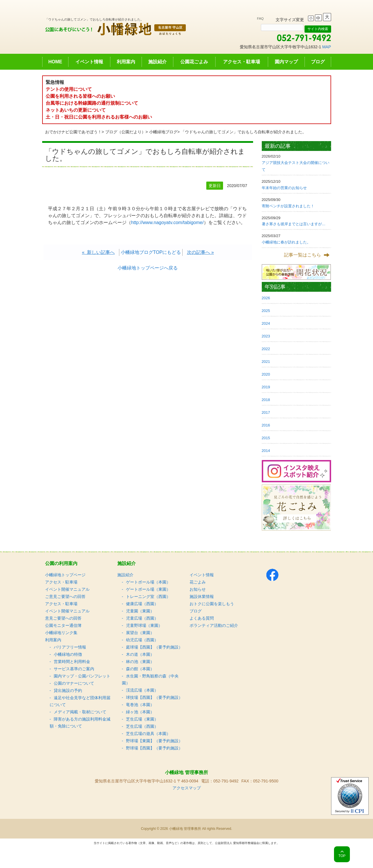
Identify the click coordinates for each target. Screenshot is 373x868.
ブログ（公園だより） (125, 132)
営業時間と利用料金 (72, 662)
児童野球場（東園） (144, 625)
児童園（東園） (140, 611)
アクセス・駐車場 (242, 62)
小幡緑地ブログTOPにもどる (151, 252)
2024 (266, 323)
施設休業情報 (202, 596)
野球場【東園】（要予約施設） (154, 741)
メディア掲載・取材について (80, 712)
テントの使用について (69, 89)
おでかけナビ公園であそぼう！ (73, 132)
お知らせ (198, 589)
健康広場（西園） (142, 604)
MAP (326, 47)
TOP (342, 856)
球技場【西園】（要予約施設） (154, 697)
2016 (266, 425)
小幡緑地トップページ (65, 575)
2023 (266, 336)
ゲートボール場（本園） (148, 582)
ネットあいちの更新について (76, 110)
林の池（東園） (140, 662)
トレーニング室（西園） (148, 596)
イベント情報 (89, 62)
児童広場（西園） (142, 618)
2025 (266, 311)
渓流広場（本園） (142, 690)
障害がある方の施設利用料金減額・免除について (80, 723)
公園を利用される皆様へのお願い (80, 96)
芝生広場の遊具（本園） (148, 734)
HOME (55, 62)
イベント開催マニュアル (67, 589)
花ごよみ (198, 582)
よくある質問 (202, 618)
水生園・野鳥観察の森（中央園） (150, 679)
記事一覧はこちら (303, 255)
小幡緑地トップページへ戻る (148, 268)
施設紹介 (157, 62)
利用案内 (126, 62)
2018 (266, 400)
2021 (266, 362)
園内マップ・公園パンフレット (82, 676)
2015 (266, 438)
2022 (266, 349)
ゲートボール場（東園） (148, 589)
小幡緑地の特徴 (68, 654)
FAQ (260, 19)
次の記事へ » (200, 252)
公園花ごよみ (194, 62)
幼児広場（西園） (142, 640)
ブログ (318, 62)
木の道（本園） (140, 654)
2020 (266, 374)
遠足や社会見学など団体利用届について (80, 701)
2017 (266, 412)
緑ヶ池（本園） (140, 712)
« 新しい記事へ (99, 252)
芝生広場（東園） (142, 719)
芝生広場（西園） (142, 726)
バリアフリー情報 (70, 647)
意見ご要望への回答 (63, 618)
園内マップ (286, 62)
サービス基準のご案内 (74, 669)
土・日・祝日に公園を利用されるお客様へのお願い (99, 117)
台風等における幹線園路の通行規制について (92, 103)
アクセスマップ (187, 788)
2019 (266, 387)
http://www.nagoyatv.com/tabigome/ (167, 222)
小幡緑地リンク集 (61, 633)
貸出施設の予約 (68, 690)
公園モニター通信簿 (63, 625)
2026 (266, 298)
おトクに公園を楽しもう (212, 604)
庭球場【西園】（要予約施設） (154, 647)
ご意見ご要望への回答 (65, 596)
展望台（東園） (140, 633)
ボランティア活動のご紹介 (214, 625)
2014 (266, 451)
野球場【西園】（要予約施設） (154, 748)
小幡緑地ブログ (163, 132)
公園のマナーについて (74, 683)
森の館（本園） (140, 669)
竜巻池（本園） (140, 705)
